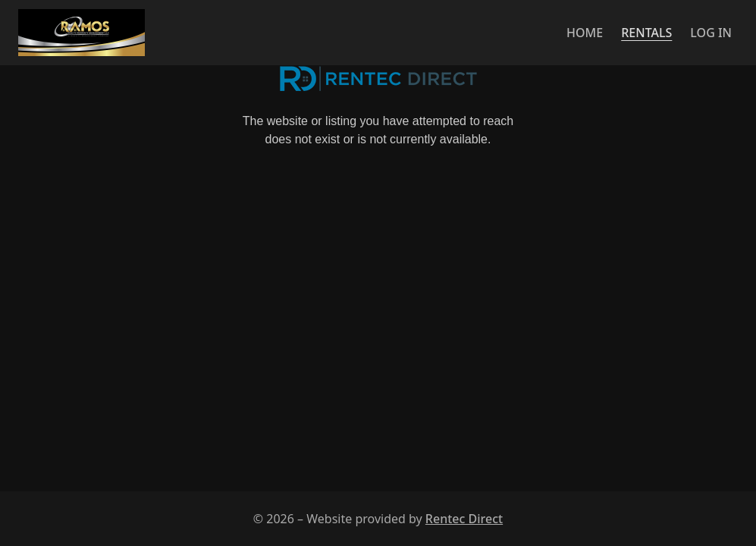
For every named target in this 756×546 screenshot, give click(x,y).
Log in (711, 33)
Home (585, 33)
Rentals (646, 33)
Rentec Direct (464, 519)
